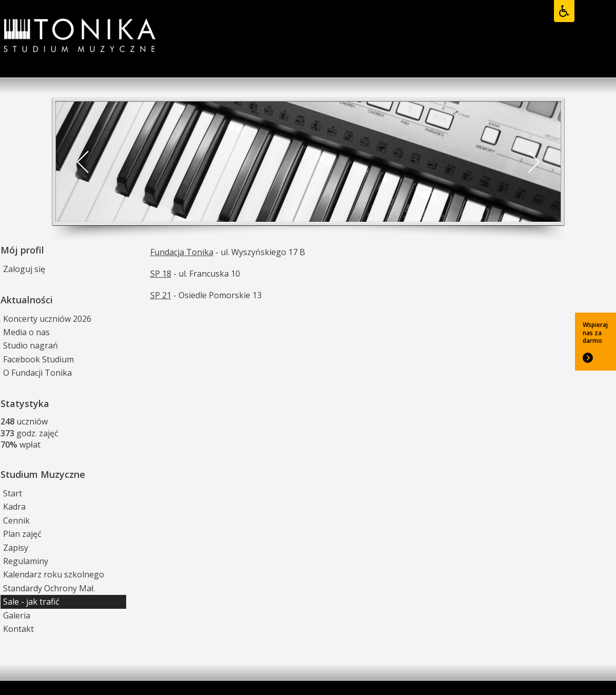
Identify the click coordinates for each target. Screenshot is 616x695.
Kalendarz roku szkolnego (54, 574)
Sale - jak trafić (31, 602)
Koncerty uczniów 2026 (47, 319)
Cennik (16, 520)
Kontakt (18, 629)
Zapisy (16, 548)
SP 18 (161, 274)
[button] (83, 162)
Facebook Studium (38, 359)
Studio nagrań (31, 345)
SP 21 (161, 295)
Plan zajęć (22, 534)
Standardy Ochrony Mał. (49, 588)
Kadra (14, 507)
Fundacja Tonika (182, 252)
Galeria (17, 615)
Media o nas (26, 332)
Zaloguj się (24, 269)
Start (13, 493)
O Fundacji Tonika (37, 373)
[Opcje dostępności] (564, 11)
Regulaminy (26, 561)
